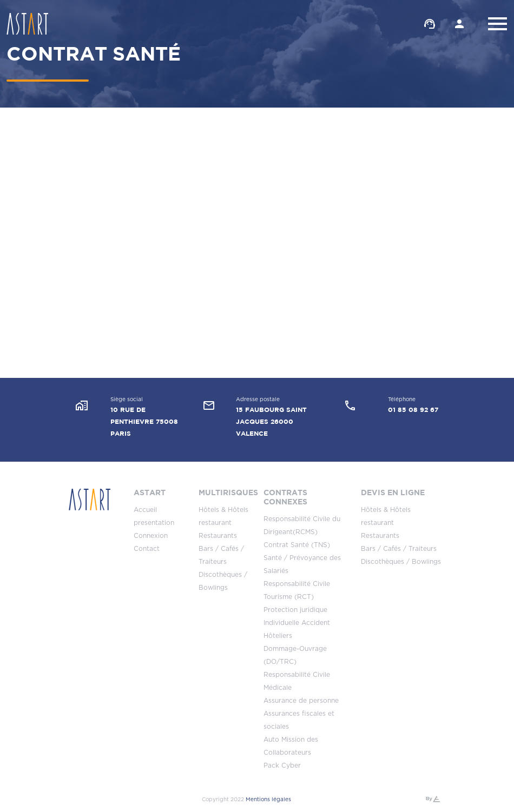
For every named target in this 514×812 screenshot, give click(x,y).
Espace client (459, 24)
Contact (147, 549)
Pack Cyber (282, 766)
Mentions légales (268, 800)
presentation (154, 523)
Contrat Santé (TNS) (297, 545)
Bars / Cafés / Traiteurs (399, 549)
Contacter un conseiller (430, 24)
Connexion (151, 536)
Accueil (145, 510)
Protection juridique (295, 610)
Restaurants (218, 536)
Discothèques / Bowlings (401, 562)
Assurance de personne (301, 701)
